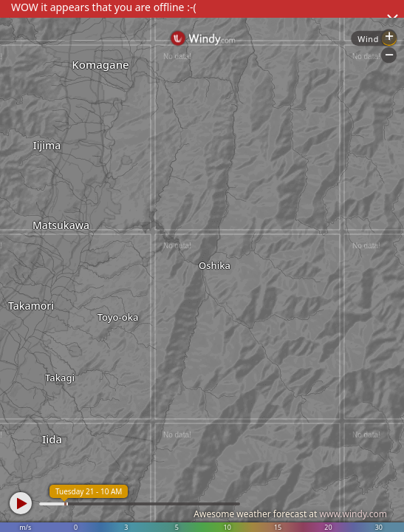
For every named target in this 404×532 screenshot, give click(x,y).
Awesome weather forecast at (290, 514)
